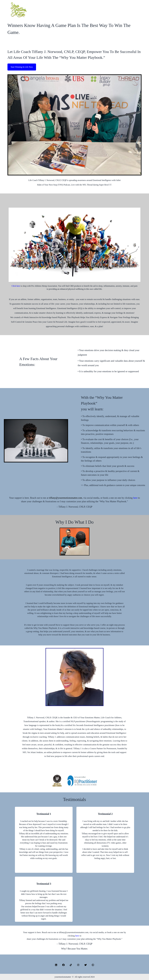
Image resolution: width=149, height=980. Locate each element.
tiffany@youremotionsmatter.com (66, 498)
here (136, 498)
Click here (16, 286)
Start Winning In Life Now (22, 67)
